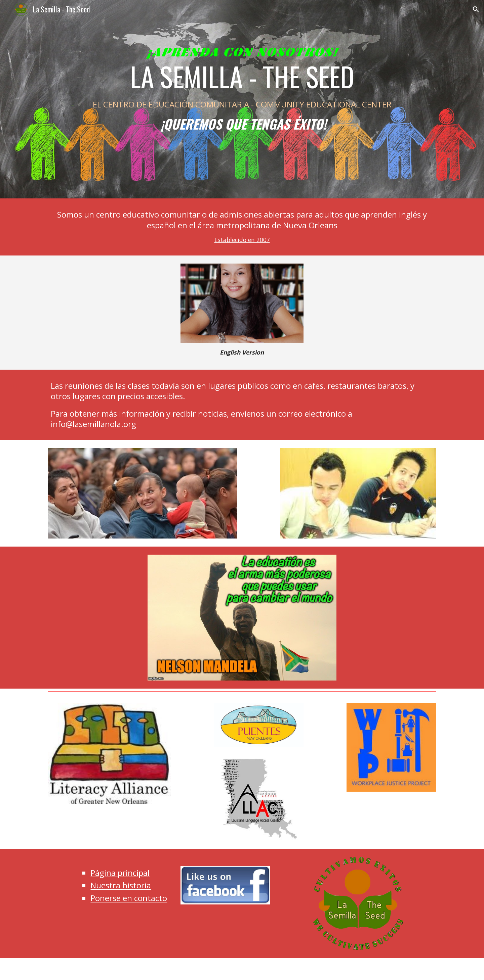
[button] (476, 9)
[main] (242, 99)
